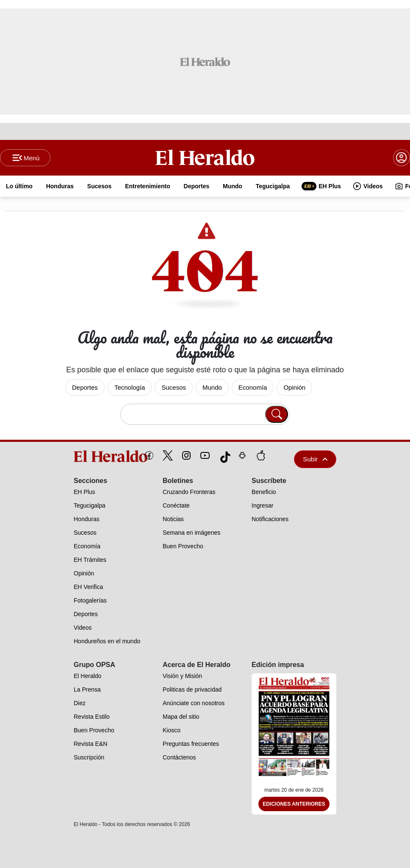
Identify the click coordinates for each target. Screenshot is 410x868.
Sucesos (174, 387)
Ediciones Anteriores (294, 804)
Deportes (85, 387)
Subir (315, 459)
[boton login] (402, 158)
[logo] (91, 456)
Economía (253, 387)
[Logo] (205, 157)
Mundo (212, 387)
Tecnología (130, 387)
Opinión (294, 387)
